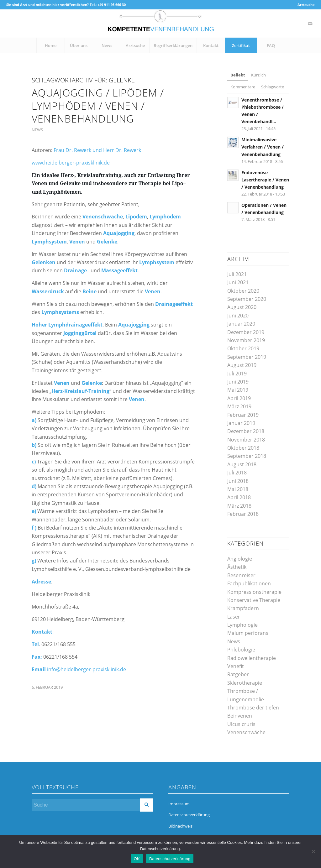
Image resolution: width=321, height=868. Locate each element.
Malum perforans (248, 633)
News (37, 130)
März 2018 (239, 506)
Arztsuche (306, 5)
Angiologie (240, 559)
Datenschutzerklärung (189, 815)
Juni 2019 (238, 382)
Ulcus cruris (241, 724)
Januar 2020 (241, 324)
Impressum (179, 804)
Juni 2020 (238, 316)
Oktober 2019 (243, 348)
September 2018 (247, 456)
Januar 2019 (241, 423)
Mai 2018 (238, 489)
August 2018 (242, 464)
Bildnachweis (180, 826)
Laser (234, 617)
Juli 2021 (237, 274)
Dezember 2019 (246, 332)
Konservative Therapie (254, 600)
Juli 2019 (237, 374)
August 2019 (242, 365)
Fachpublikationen (249, 583)
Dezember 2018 (246, 431)
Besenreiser (241, 575)
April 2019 (239, 398)
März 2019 (239, 406)
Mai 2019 (238, 390)
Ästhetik (237, 567)
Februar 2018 (243, 514)
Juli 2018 (237, 473)
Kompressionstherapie (254, 592)
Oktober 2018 (243, 448)
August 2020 (242, 307)
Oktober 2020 (243, 291)
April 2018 (239, 497)
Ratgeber (238, 674)
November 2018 (246, 440)
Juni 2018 (238, 481)
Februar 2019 (243, 415)
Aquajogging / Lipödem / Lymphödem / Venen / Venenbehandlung (98, 106)
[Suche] (92, 805)
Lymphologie (242, 625)
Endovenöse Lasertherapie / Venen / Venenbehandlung (265, 180)
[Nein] (313, 851)
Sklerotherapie (245, 683)
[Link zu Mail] (310, 24)
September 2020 (247, 299)
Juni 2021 (238, 282)
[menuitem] (305, 5)
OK (137, 859)
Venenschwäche (246, 732)
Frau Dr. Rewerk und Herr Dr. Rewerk (97, 150)
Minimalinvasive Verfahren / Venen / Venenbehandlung (263, 147)
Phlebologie (241, 650)
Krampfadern (243, 608)
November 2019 (246, 340)
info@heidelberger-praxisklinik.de (87, 669)
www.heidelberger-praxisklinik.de (71, 163)
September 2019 (247, 357)
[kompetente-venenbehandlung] (160, 24)
